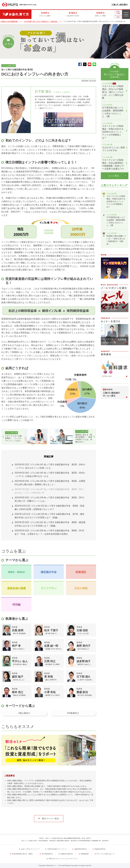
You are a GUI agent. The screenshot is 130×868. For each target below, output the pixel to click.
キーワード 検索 (118, 16)
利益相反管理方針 (100, 849)
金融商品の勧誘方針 (67, 854)
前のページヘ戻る (50, 819)
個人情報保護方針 (47, 854)
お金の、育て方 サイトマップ (30, 849)
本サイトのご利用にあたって (106, 854)
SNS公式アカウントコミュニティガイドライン (63, 859)
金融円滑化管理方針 (81, 849)
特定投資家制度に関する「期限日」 (23, 854)
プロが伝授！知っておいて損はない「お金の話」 (41, 21)
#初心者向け (24, 713)
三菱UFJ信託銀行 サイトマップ (57, 849)
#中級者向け (73, 713)
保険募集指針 (85, 854)
